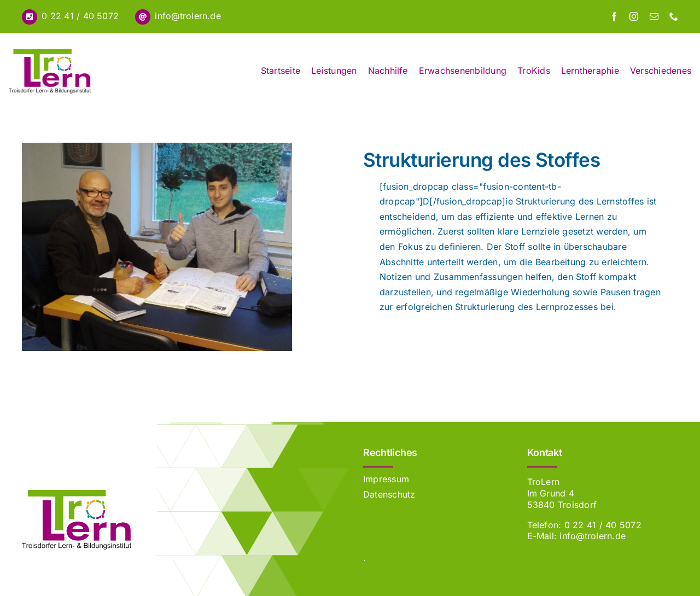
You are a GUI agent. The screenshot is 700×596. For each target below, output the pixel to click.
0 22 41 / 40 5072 (80, 16)
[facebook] (614, 16)
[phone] (674, 16)
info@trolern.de (188, 16)
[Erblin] (77, 494)
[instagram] (634, 16)
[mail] (654, 16)
